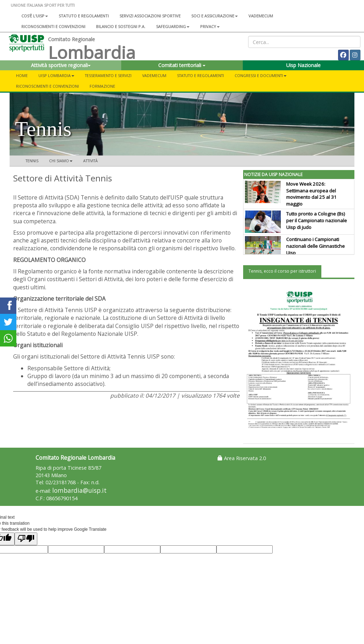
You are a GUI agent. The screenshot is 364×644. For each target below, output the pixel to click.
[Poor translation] (26, 539)
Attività (90, 161)
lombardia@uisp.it (79, 490)
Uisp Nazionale (303, 65)
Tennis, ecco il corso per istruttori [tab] (282, 271)
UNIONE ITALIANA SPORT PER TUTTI (43, 5)
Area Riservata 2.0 (242, 458)
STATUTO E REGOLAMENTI (200, 75)
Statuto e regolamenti (84, 16)
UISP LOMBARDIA (56, 75)
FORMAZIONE (102, 86)
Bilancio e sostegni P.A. (121, 26)
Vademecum (261, 16)
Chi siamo (61, 161)
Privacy (210, 26)
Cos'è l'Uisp (35, 16)
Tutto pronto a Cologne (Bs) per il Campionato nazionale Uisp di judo (317, 220)
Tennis (32, 161)
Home (22, 75)
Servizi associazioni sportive (150, 16)
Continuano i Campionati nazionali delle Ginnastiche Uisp (315, 246)
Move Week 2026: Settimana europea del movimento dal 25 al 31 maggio (311, 194)
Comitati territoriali (182, 65)
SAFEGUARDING (173, 26)
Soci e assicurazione (215, 16)
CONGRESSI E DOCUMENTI (261, 75)
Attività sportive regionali (61, 65)
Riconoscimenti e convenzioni (53, 26)
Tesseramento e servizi (108, 75)
